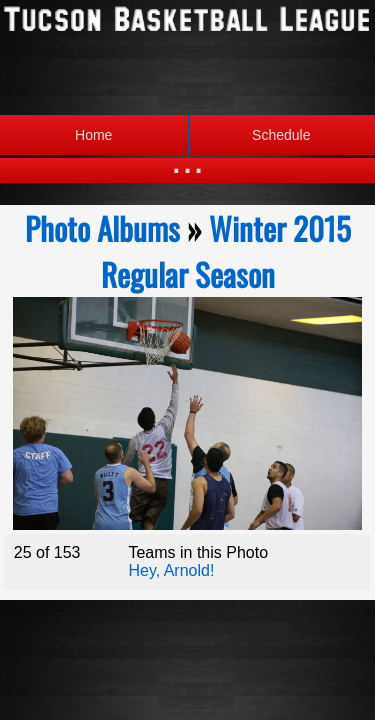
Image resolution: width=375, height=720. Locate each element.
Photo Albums (102, 228)
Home (93, 135)
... (187, 159)
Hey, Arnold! (171, 570)
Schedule (249, 135)
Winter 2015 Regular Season (226, 251)
